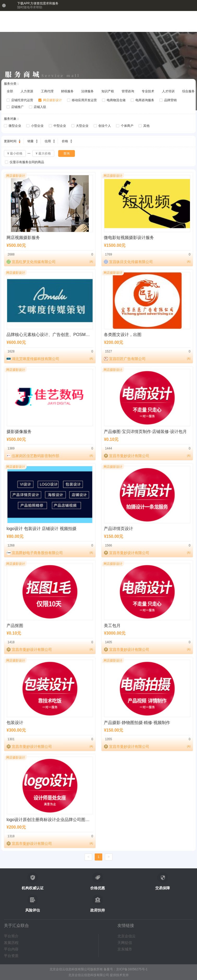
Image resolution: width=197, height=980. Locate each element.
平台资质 (11, 956)
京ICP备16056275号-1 (132, 969)
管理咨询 (128, 91)
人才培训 (168, 91)
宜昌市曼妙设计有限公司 (129, 456)
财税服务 (67, 91)
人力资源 (27, 91)
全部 (10, 91)
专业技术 (148, 91)
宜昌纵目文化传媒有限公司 (131, 262)
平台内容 (11, 949)
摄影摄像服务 (19, 432)
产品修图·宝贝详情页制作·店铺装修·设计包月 (145, 432)
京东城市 (125, 949)
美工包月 (112, 626)
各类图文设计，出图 (123, 335)
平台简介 (11, 936)
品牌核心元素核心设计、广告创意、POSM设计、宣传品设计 (63, 335)
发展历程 (11, 943)
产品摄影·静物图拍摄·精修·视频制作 (137, 723)
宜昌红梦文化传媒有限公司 (34, 262)
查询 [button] (67, 153)
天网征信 (125, 943)
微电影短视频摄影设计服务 (129, 238)
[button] (180, 21)
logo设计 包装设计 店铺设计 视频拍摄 (41, 529)
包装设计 (15, 723)
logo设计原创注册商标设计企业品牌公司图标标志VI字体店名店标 (67, 820)
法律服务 (87, 91)
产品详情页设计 (118, 529)
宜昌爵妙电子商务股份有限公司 (37, 553)
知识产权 (108, 91)
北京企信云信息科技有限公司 (89, 975)
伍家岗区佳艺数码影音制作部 (35, 456)
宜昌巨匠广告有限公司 (127, 359)
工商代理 (47, 91)
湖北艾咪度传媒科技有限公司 (35, 359)
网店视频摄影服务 (23, 238)
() (91, 262)
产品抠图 (15, 626)
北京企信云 (127, 936)
